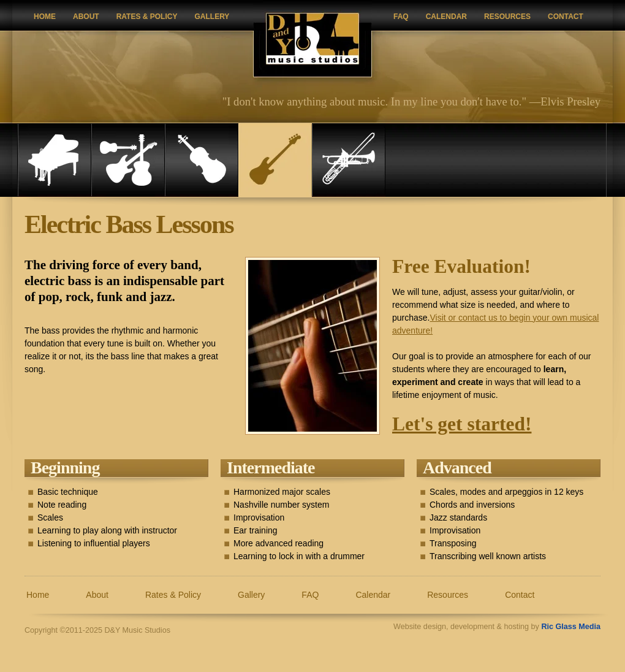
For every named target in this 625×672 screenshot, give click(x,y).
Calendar (446, 17)
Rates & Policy (147, 17)
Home (45, 17)
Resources (507, 17)
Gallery (212, 17)
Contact (566, 17)
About (86, 17)
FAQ (401, 17)
